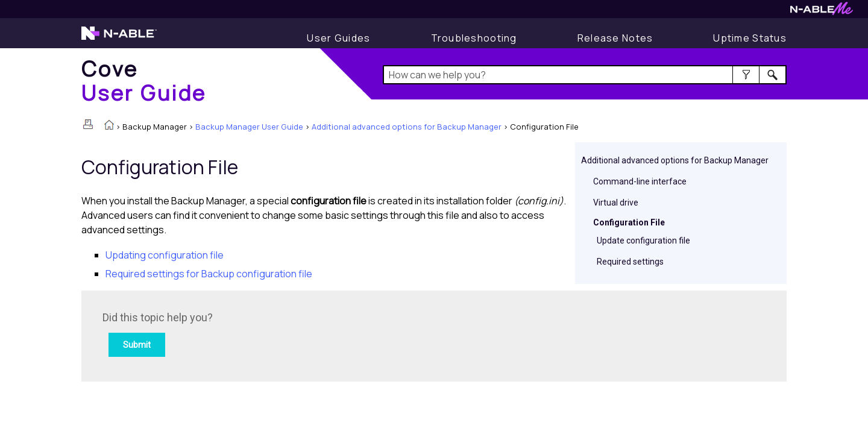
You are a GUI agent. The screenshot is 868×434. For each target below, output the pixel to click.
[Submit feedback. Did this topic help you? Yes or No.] (265, 334)
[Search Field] (585, 75)
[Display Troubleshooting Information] (474, 38)
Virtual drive (616, 203)
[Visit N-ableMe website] (822, 12)
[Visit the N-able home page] (119, 39)
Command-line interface (640, 181)
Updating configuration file (165, 255)
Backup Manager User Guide (249, 127)
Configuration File (629, 222)
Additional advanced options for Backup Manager (407, 127)
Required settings (630, 262)
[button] (746, 75)
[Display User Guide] (338, 38)
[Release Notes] (615, 38)
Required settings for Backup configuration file (209, 274)
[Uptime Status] (750, 38)
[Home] (144, 80)
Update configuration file (643, 241)
